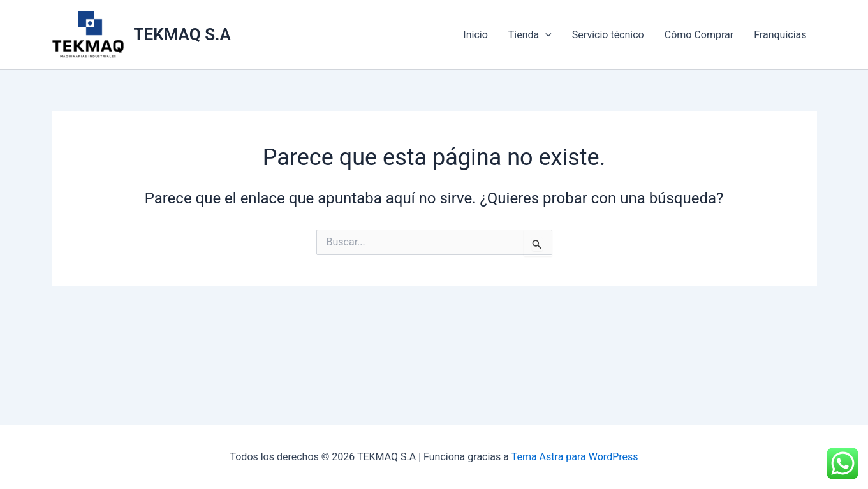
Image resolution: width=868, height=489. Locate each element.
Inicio (475, 35)
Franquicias (780, 35)
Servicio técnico (608, 35)
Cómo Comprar (699, 35)
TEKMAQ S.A (182, 34)
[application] (545, 35)
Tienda (530, 35)
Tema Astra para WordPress (575, 457)
